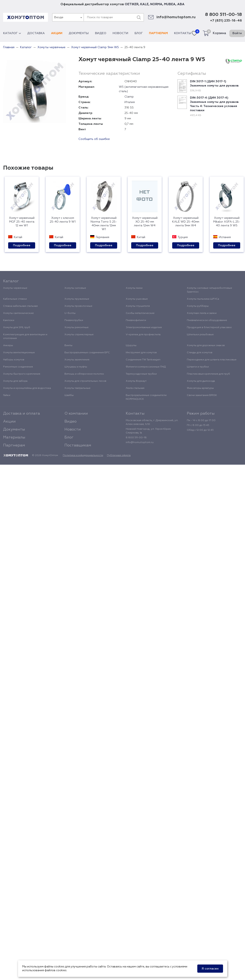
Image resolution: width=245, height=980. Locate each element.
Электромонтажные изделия (144, 328)
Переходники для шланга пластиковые (212, 360)
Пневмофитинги (136, 320)
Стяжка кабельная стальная (20, 306)
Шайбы (69, 395)
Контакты (183, 33)
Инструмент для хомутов (141, 353)
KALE (144, 4)
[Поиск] (139, 17)
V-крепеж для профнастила (143, 335)
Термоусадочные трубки (141, 374)
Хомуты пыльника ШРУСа (203, 299)
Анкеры (8, 346)
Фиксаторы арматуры (200, 388)
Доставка (36, 33)
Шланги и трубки (198, 367)
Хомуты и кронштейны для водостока (27, 388)
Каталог (12, 33)
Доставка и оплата (22, 414)
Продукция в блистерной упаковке (209, 328)
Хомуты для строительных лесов (85, 381)
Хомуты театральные (77, 388)
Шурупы (131, 346)
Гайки (7, 395)
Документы (79, 33)
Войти (237, 33)
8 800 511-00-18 (223, 15)
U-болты (70, 313)
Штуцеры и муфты (76, 367)
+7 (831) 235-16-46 (226, 21)
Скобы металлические (140, 313)
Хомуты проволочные (78, 306)
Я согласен (210, 969)
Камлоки (9, 320)
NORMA (156, 4)
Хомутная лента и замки (202, 313)
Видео (101, 33)
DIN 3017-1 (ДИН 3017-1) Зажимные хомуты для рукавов (214, 84)
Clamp (129, 97)
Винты (68, 346)
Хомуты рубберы (198, 306)
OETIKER (132, 4)
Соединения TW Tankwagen (143, 360)
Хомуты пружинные (77, 299)
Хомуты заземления (77, 360)
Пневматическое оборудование (207, 320)
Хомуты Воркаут (136, 381)
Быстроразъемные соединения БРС (87, 353)
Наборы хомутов (14, 360)
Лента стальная (135, 388)
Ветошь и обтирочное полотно (84, 374)
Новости (120, 33)
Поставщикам (78, 445)
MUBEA (170, 4)
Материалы (14, 437)
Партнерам (158, 33)
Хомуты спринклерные (79, 335)
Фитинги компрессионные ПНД (146, 367)
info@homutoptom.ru (176, 17)
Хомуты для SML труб (17, 328)
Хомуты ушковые (137, 299)
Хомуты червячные (15, 288)
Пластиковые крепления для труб (208, 374)
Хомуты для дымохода (201, 381)
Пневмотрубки (74, 320)
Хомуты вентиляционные (19, 353)
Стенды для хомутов (200, 353)
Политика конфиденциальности (83, 455)
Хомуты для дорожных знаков (206, 346)
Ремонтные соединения (18, 367)
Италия (130, 102)
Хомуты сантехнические (18, 313)
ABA (181, 4)
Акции (57, 33)
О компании (76, 414)
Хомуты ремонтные (76, 328)
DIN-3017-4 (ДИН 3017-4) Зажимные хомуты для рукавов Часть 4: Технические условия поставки (214, 104)
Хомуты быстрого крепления (22, 374)
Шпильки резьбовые (200, 335)
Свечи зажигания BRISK (202, 395)
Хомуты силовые (75, 288)
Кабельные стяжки (15, 299)
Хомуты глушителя (138, 306)
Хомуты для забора (15, 381)
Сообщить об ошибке (94, 139)
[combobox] (68, 17)
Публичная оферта (119, 455)
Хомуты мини (134, 288)
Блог (139, 33)
